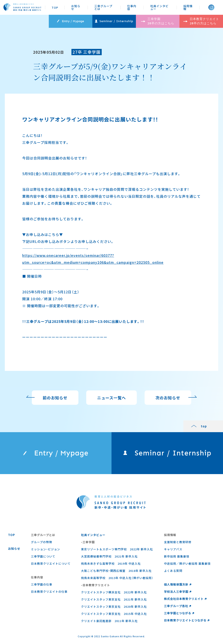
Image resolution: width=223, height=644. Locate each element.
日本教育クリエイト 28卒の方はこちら (201, 21)
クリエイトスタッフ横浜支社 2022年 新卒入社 (114, 592)
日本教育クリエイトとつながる (187, 620)
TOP (55, 7)
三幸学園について (43, 556)
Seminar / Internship (114, 21)
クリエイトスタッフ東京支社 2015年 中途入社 (114, 614)
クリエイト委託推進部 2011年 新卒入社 (109, 621)
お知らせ (76, 7)
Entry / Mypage (70, 21)
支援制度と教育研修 (178, 542)
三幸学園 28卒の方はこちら (158, 21)
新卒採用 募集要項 (177, 556)
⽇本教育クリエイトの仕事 (49, 592)
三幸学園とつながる (179, 613)
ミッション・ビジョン (46, 549)
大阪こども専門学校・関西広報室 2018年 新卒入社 (116, 571)
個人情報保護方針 (178, 584)
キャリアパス (173, 549)
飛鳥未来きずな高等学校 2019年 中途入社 (111, 563)
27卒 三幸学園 (87, 52)
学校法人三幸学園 (178, 592)
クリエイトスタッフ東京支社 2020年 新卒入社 (114, 607)
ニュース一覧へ (111, 400)
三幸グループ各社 (178, 606)
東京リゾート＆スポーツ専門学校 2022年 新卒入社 (117, 549)
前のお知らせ (55, 400)
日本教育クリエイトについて (51, 563)
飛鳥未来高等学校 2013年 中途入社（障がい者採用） (117, 578)
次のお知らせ (168, 400)
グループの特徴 (41, 542)
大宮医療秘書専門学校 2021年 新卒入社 (109, 556)
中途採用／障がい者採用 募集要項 (187, 563)
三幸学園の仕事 (42, 584)
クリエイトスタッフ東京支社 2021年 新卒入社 (114, 599)
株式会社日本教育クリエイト (185, 599)
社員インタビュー (159, 7)
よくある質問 (173, 571)
